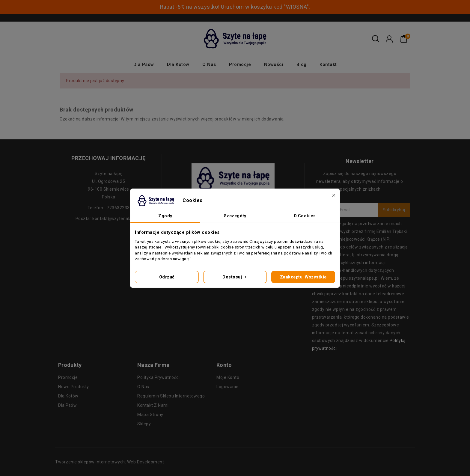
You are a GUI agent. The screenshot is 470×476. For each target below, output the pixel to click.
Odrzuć (167, 277)
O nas (209, 64)
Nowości (274, 64)
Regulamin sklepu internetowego (171, 396)
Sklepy (144, 424)
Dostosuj (235, 277)
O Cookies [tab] (305, 216)
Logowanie (228, 387)
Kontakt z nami (153, 405)
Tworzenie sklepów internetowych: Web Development (110, 462)
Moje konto (228, 377)
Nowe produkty (74, 387)
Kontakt (328, 64)
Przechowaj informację (109, 158)
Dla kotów (178, 64)
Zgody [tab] (165, 216)
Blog (302, 64)
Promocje (240, 64)
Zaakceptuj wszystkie (303, 277)
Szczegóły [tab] (235, 216)
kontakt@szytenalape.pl (117, 219)
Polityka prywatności (158, 377)
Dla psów (144, 64)
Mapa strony (150, 415)
